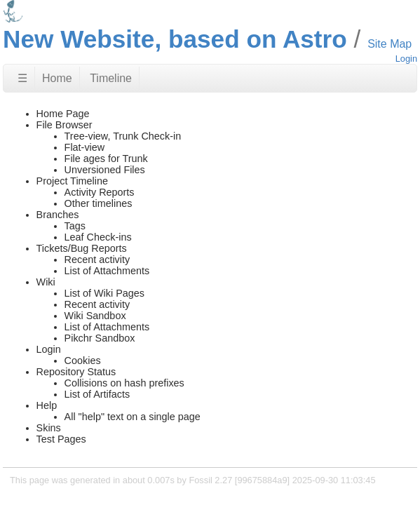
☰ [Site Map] (22, 78)
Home (57, 78)
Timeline (111, 78)
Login (406, 59)
